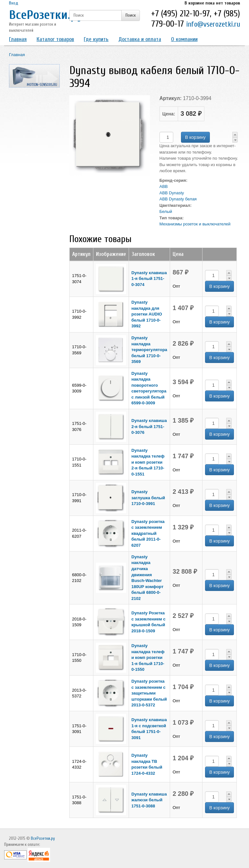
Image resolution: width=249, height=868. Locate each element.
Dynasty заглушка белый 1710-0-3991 (148, 498)
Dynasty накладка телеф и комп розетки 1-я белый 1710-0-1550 (148, 657)
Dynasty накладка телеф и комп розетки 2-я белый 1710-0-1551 (148, 462)
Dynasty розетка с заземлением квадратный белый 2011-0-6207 (148, 533)
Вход (14, 3)
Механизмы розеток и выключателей (195, 224)
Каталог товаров (55, 39)
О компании (184, 39)
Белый (166, 211)
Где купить (96, 39)
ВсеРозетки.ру (46, 15)
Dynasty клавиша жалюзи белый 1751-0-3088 (149, 800)
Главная (18, 39)
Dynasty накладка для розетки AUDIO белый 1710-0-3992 (147, 314)
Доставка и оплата (140, 39)
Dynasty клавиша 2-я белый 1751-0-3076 (149, 426)
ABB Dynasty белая (178, 199)
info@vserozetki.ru (213, 24)
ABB (164, 186)
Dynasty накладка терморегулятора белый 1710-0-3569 (150, 350)
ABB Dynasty (172, 193)
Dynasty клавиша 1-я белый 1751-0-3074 (149, 279)
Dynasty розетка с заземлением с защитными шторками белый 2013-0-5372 (149, 693)
